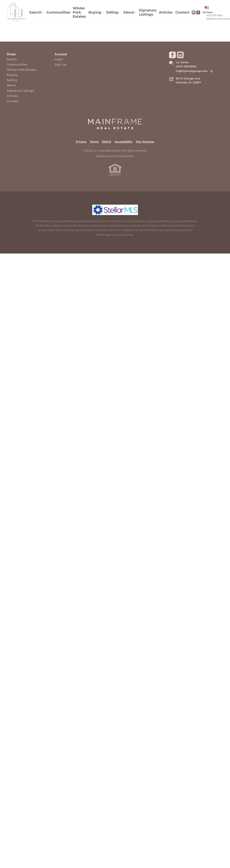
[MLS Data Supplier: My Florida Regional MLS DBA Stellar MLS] (115, 210)
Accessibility (124, 142)
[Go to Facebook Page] (198, 12)
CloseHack (126, 156)
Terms (94, 142)
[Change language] (209, 8)
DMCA (107, 142)
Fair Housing (145, 142)
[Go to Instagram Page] (194, 12)
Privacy (81, 142)
